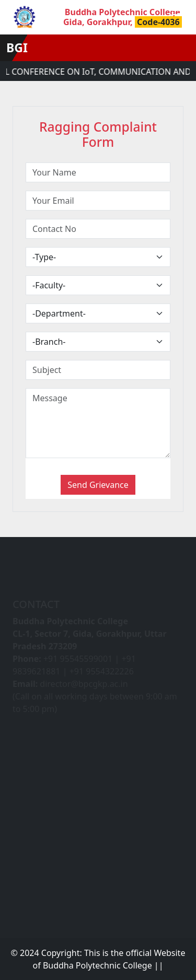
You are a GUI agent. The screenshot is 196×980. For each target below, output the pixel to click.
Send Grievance (98, 485)
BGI (17, 48)
